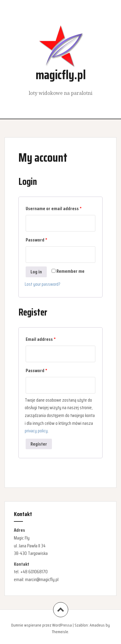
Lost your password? (43, 284)
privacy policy (36, 431)
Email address (41, 339)
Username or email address (54, 208)
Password (37, 240)
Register (39, 444)
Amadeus (97, 625)
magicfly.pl (61, 75)
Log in (36, 272)
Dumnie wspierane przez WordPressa (41, 625)
